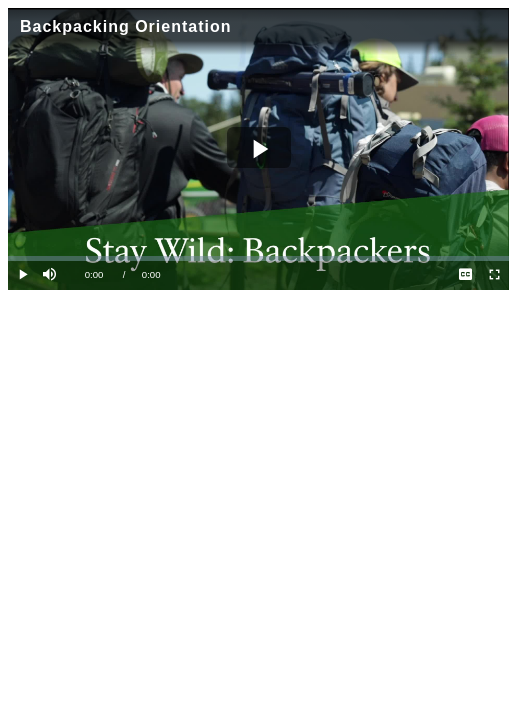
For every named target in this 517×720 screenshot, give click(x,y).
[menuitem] (465, 275)
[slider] (258, 258)
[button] (51, 275)
